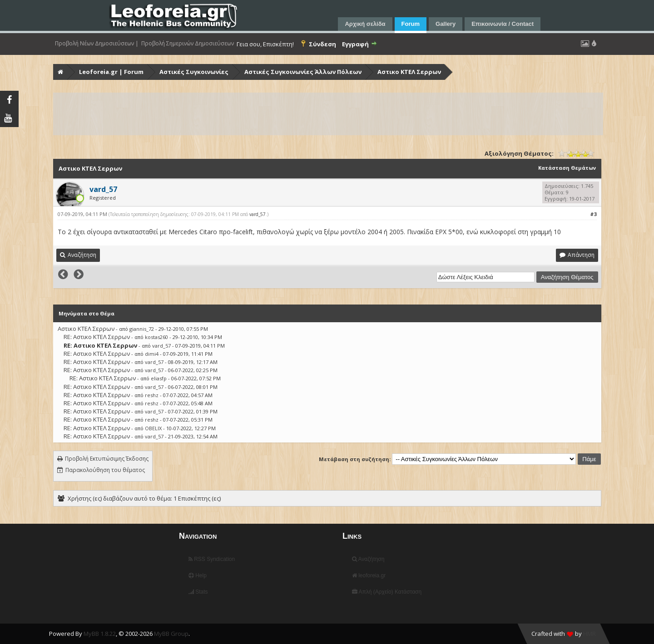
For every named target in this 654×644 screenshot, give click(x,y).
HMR (590, 634)
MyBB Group (171, 634)
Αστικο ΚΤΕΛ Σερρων (409, 72)
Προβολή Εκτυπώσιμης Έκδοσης (107, 459)
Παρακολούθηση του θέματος (105, 470)
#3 (593, 214)
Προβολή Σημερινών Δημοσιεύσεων (188, 44)
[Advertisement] (327, 114)
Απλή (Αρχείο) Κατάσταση (387, 592)
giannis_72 (142, 329)
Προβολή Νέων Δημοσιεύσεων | (97, 44)
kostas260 (156, 337)
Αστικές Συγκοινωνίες (194, 72)
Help (198, 575)
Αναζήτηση (368, 559)
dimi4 (152, 354)
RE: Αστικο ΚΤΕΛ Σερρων (97, 337)
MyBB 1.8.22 (100, 634)
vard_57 (258, 214)
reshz (152, 395)
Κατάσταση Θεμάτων (567, 168)
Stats (198, 592)
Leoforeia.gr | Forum (111, 72)
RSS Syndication (212, 559)
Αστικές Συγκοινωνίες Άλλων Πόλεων (303, 72)
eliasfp (159, 378)
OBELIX (153, 428)
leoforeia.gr (369, 575)
